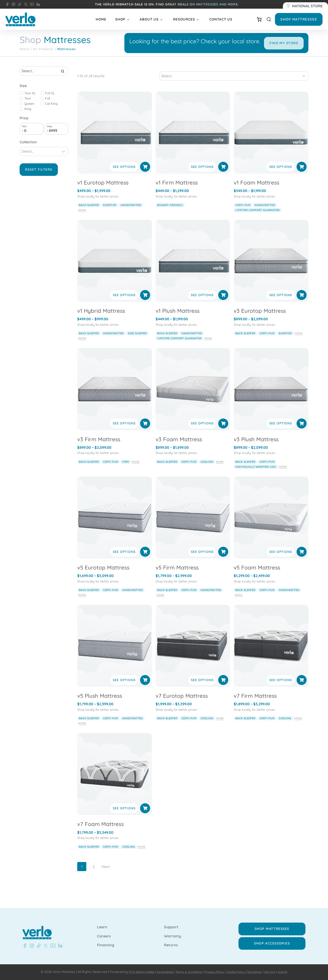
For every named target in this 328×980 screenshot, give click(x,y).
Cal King (51, 116)
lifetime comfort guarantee (258, 218)
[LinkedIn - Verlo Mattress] (37, 4)
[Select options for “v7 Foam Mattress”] (145, 816)
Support (171, 927)
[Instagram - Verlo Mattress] (13, 4)
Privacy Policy (215, 972)
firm (126, 469)
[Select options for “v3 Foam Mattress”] (223, 431)
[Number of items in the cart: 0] (259, 19)
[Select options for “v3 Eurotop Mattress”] (302, 303)
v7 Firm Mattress (255, 703)
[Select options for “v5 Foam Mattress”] (302, 559)
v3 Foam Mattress (179, 447)
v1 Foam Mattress (256, 190)
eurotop (110, 213)
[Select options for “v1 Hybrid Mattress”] (145, 303)
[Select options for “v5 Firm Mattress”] (223, 559)
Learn (102, 927)
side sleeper (137, 341)
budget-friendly (170, 213)
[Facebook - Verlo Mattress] (7, 4)
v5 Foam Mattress (257, 575)
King (28, 121)
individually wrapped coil (256, 474)
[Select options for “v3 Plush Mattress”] (302, 431)
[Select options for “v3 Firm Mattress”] (145, 431)
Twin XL (30, 106)
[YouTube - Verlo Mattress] (31, 4)
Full (48, 111)
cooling (207, 469)
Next (106, 874)
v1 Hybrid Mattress (101, 318)
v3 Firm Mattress (99, 447)
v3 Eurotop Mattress (260, 318)
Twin (28, 111)
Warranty (173, 936)
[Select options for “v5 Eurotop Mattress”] (145, 559)
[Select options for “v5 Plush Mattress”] (145, 688)
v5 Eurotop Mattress (103, 575)
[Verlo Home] (20, 19)
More (82, 218)
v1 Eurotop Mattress (103, 190)
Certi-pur (243, 213)
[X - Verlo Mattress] (25, 4)
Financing (106, 945)
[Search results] (44, 84)
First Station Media (135, 972)
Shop (120, 19)
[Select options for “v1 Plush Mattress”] (223, 303)
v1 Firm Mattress (177, 190)
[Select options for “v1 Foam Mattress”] (302, 174)
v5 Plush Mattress (100, 703)
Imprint (290, 972)
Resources (184, 19)
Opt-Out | (276, 972)
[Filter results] (44, 164)
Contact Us (221, 19)
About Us (149, 19)
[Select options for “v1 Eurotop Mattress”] (145, 174)
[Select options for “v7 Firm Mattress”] (302, 688)
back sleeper (89, 213)
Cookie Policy (238, 972)
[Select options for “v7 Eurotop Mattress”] (223, 688)
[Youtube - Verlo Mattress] (52, 946)
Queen (29, 116)
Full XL (50, 106)
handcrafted (131, 213)
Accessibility (161, 972)
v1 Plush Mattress (178, 318)
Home (101, 19)
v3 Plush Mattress (256, 447)
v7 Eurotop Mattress (182, 703)
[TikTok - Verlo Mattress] (19, 4)
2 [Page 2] (94, 874)
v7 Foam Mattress (100, 832)
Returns (171, 945)
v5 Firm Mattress (177, 575)
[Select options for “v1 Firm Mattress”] (223, 174)
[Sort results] (234, 84)
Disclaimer (259, 972)
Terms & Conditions (187, 972)
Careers (104, 936)
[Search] (62, 84)
